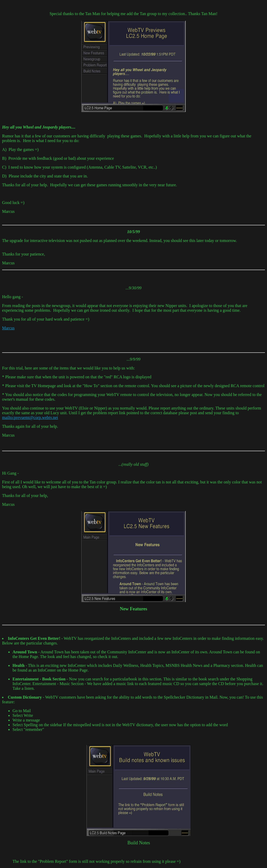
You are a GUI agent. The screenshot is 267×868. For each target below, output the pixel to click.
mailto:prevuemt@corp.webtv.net (30, 417)
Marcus (8, 328)
